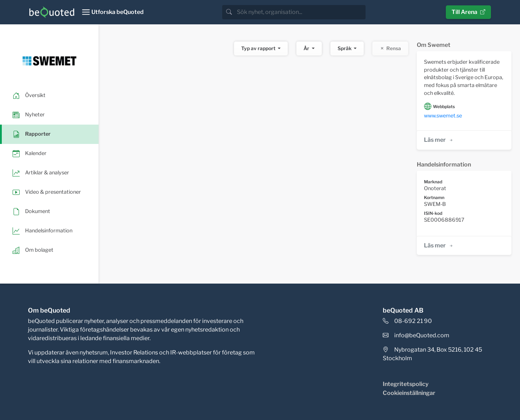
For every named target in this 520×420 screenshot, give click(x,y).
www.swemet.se (443, 116)
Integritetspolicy (406, 384)
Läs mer (439, 140)
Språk (345, 48)
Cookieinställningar (409, 393)
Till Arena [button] (468, 12)
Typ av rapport (259, 48)
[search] (300, 12)
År (307, 48)
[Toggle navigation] (113, 12)
